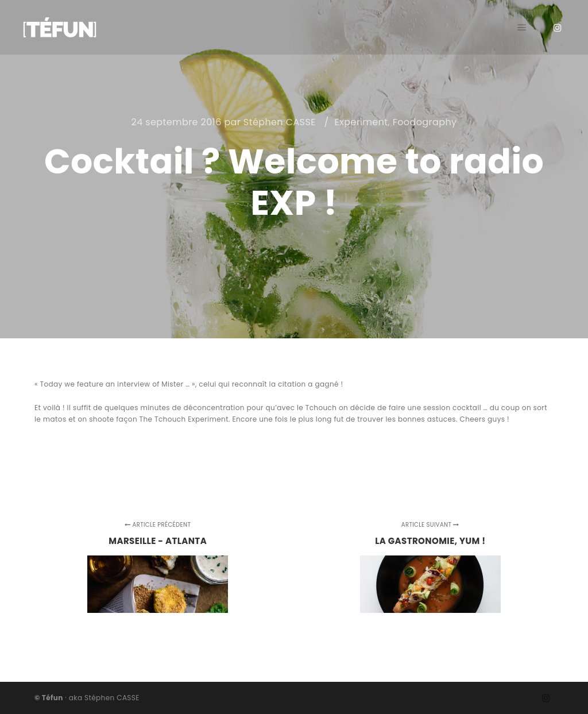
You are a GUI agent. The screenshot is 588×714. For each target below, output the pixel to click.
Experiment (361, 122)
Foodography (425, 122)
